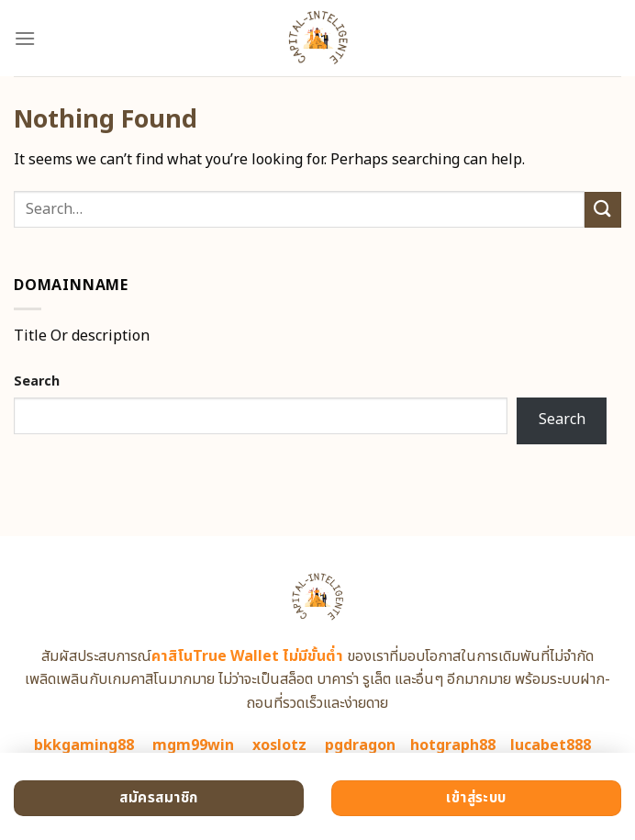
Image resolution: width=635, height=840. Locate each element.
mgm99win (193, 745)
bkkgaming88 (84, 745)
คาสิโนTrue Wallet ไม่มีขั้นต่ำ (247, 656)
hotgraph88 (453, 745)
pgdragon (360, 745)
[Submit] (603, 210)
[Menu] (25, 38)
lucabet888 (551, 745)
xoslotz (279, 745)
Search (37, 381)
